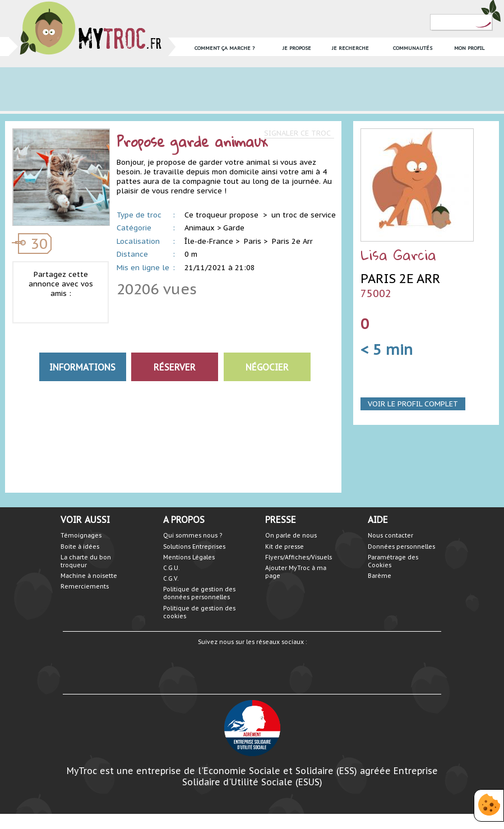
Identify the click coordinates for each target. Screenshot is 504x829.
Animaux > (203, 228)
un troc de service (304, 215)
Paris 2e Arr (292, 241)
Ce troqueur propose (223, 215)
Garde (234, 228)
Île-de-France (209, 241)
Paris (253, 241)
